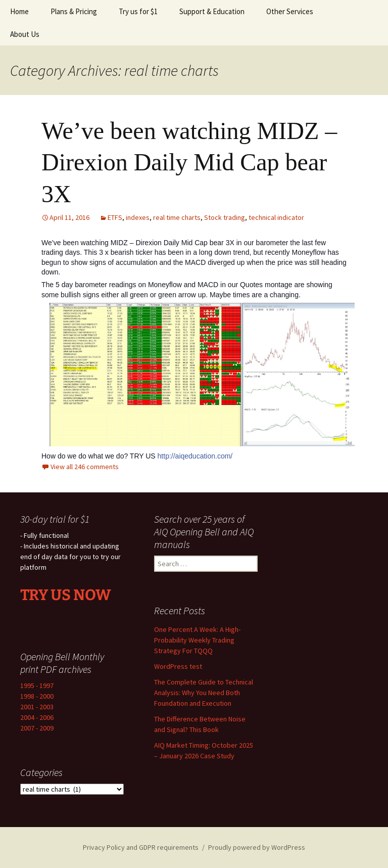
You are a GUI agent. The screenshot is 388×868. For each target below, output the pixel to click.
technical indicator (276, 217)
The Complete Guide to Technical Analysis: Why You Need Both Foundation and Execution (204, 693)
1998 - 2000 (37, 696)
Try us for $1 (138, 11)
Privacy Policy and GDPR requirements (141, 847)
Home (19, 11)
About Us (25, 34)
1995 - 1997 (37, 686)
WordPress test (178, 666)
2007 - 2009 (37, 728)
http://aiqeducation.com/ (195, 456)
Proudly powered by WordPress (257, 847)
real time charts (177, 217)
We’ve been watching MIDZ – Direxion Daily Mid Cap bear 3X (189, 162)
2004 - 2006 (37, 717)
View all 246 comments (85, 467)
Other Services (290, 11)
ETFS (115, 217)
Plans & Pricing (74, 11)
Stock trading (225, 217)
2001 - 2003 (37, 707)
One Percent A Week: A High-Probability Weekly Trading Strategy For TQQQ (197, 640)
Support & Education (212, 11)
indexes (138, 217)
